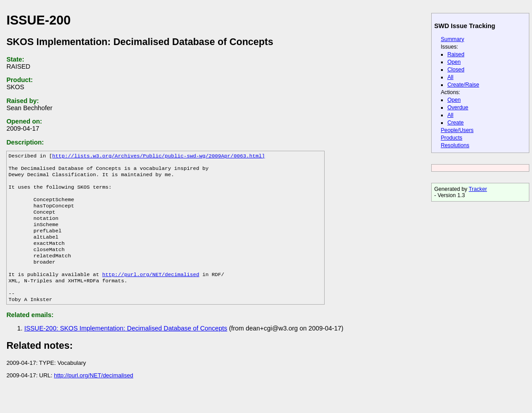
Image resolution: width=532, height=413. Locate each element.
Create (456, 123)
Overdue (458, 107)
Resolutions (455, 145)
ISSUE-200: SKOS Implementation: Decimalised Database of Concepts (126, 350)
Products (451, 138)
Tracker (478, 189)
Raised (456, 54)
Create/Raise (463, 85)
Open (454, 62)
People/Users (457, 130)
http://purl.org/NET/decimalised (151, 292)
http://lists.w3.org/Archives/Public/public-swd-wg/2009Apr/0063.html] (159, 157)
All (450, 77)
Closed (456, 70)
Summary (452, 39)
